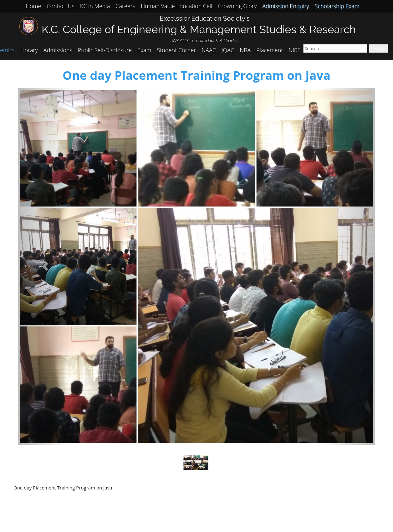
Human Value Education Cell (176, 6)
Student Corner (177, 50)
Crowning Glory (237, 6)
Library (29, 50)
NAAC (209, 50)
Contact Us (61, 6)
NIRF (294, 50)
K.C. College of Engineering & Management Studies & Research (199, 29)
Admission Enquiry (286, 6)
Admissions (58, 50)
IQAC (228, 50)
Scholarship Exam (337, 6)
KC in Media (95, 6)
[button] (45, 266)
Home (33, 6)
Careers (125, 6)
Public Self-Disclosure (105, 50)
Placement (270, 50)
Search (379, 48)
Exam (144, 50)
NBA (245, 50)
